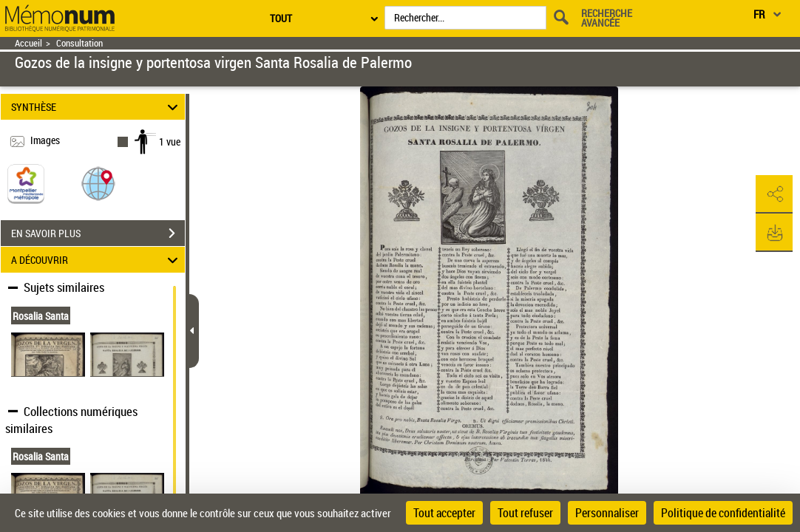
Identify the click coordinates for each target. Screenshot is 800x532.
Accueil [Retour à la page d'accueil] (28, 43)
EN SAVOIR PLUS (98, 233)
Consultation (79, 43)
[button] (98, 183)
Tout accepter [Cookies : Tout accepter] (444, 513)
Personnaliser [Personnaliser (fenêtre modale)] (607, 513)
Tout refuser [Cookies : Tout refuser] (525, 513)
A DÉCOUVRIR (96, 260)
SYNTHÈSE (96, 107)
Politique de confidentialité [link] (723, 513)
